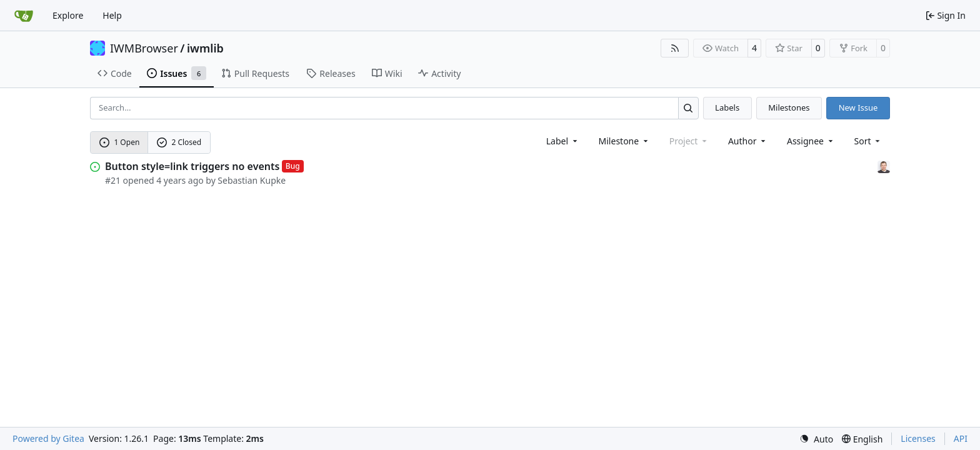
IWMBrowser (144, 48)
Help (112, 15)
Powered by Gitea (48, 438)
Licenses (918, 438)
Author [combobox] (748, 141)
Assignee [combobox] (811, 141)
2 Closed (179, 142)
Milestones (789, 107)
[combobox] (563, 141)
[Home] (24, 16)
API (961, 438)
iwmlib (205, 48)
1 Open (120, 142)
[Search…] (688, 108)
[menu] (868, 141)
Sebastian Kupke (252, 180)
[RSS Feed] (675, 48)
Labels (727, 107)
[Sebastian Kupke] (884, 166)
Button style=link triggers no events (192, 166)
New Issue (858, 107)
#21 (113, 180)
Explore (68, 15)
